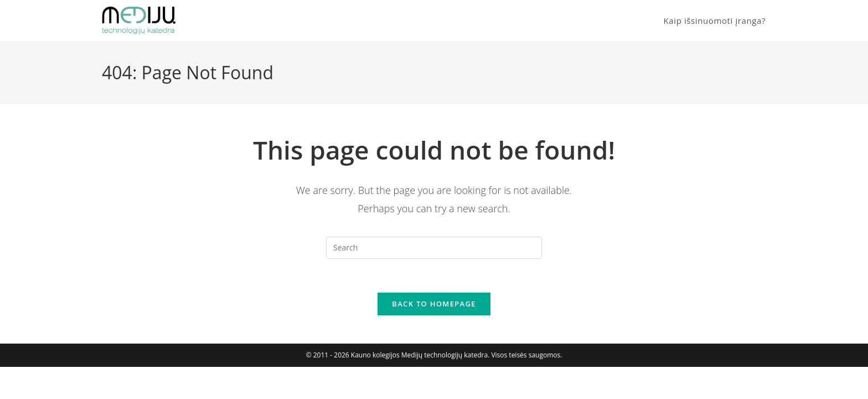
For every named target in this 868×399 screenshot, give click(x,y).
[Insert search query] (434, 248)
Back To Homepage (434, 304)
